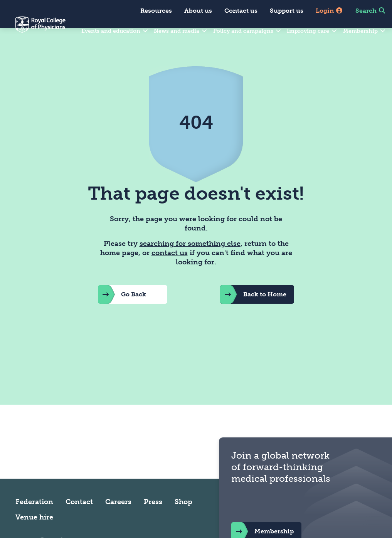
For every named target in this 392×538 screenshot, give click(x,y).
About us (198, 11)
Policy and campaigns (247, 31)
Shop (183, 520)
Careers (118, 520)
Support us (287, 11)
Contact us (241, 11)
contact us (170, 271)
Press (153, 520)
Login (329, 11)
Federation (34, 520)
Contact (79, 520)
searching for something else (190, 262)
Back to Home (253, 313)
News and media (181, 31)
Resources (156, 11)
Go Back (122, 313)
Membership (365, 31)
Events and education (115, 31)
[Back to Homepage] (33, 29)
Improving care (312, 31)
